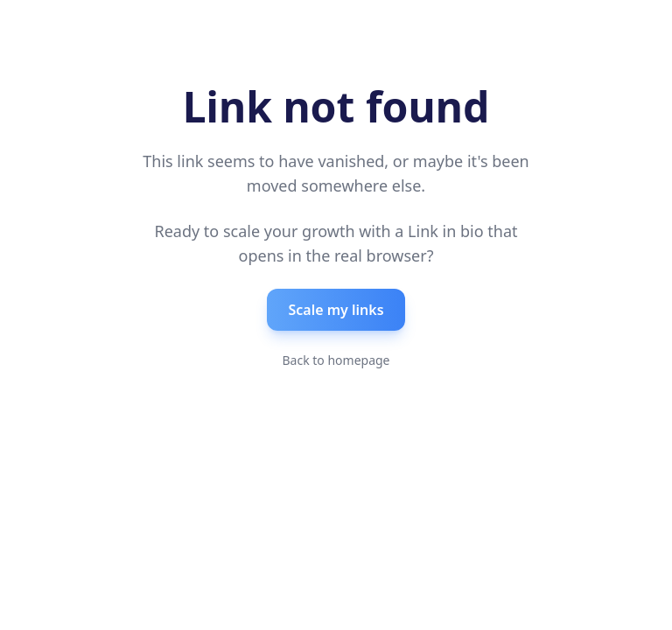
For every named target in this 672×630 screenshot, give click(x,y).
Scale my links (336, 310)
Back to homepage (336, 360)
